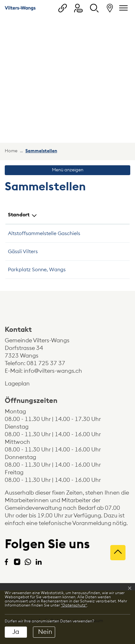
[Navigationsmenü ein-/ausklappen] (122, 8)
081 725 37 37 (46, 363)
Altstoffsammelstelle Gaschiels (44, 233)
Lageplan (23, 384)
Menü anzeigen (68, 170)
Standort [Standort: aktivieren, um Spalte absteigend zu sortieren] (19, 215)
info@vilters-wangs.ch (53, 371)
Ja (16, 632)
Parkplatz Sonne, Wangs (37, 270)
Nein (45, 632)
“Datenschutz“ (74, 605)
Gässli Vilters (23, 252)
